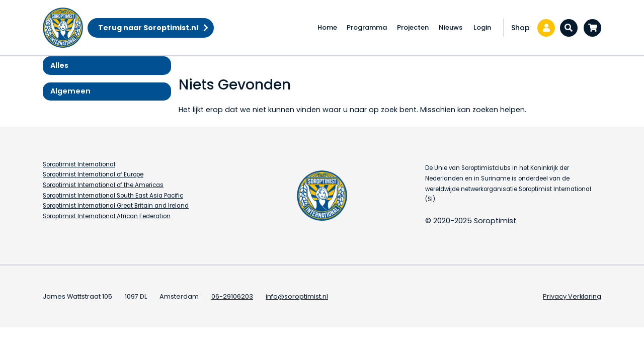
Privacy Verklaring (572, 296)
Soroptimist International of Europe (93, 174)
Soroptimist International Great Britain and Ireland (116, 206)
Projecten (413, 27)
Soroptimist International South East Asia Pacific (113, 196)
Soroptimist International (79, 164)
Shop (520, 28)
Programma (367, 27)
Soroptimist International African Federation (107, 216)
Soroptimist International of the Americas (103, 185)
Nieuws (451, 27)
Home (327, 27)
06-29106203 (232, 296)
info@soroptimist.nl (297, 296)
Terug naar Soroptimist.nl (148, 28)
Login (482, 27)
